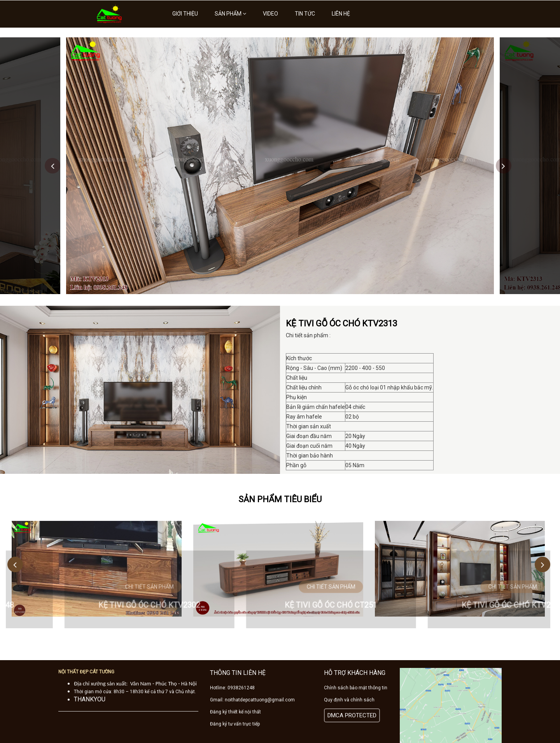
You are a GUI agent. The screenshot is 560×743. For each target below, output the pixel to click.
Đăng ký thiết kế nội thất (235, 712)
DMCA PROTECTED (352, 715)
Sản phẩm (230, 14)
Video (270, 14)
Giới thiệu (185, 14)
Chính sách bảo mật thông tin (356, 688)
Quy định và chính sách (349, 700)
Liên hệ (341, 14)
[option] (280, 166)
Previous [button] (52, 166)
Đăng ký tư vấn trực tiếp (235, 724)
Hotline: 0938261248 (232, 688)
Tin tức (305, 14)
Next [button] (504, 166)
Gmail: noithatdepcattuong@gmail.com (252, 700)
